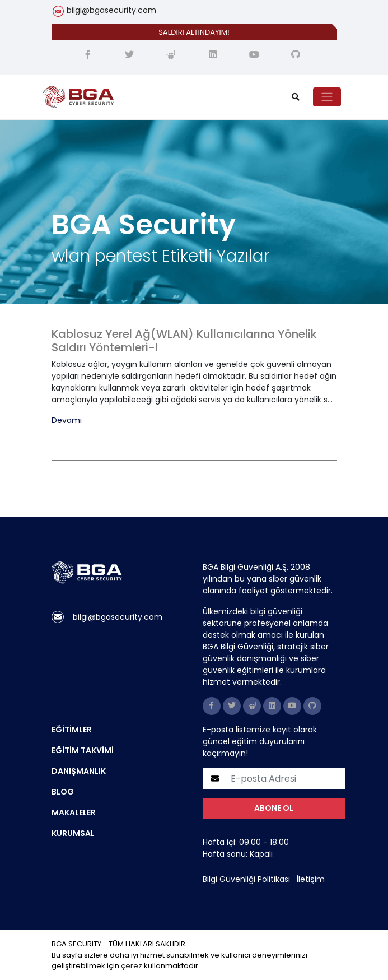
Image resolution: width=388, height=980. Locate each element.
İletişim (311, 879)
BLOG (63, 792)
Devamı (67, 421)
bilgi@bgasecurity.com (111, 10)
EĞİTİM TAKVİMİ (83, 750)
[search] (296, 97)
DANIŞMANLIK (79, 771)
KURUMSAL (73, 833)
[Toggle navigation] (327, 97)
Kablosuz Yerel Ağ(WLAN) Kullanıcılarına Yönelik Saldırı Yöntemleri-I (184, 341)
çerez (132, 966)
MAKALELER (74, 812)
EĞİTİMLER (72, 730)
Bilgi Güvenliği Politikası (246, 879)
